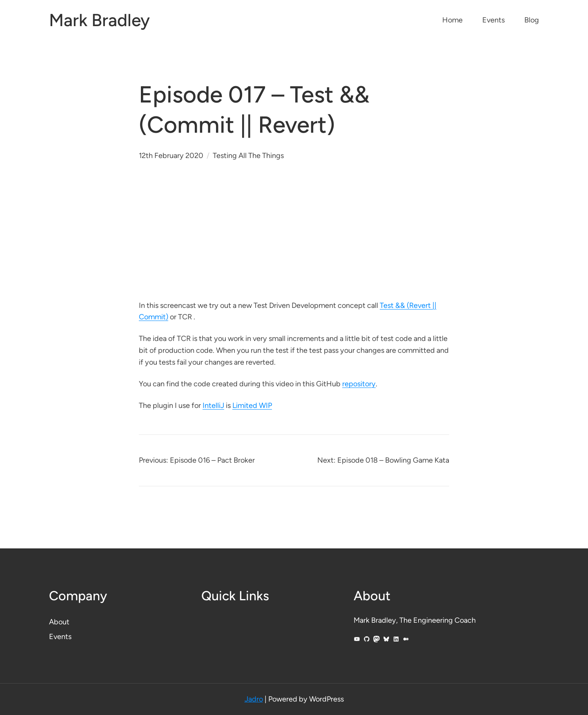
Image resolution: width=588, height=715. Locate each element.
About (59, 622)
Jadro (254, 699)
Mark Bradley (99, 20)
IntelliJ (213, 405)
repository (359, 384)
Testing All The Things (248, 156)
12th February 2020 (171, 156)
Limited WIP (252, 405)
